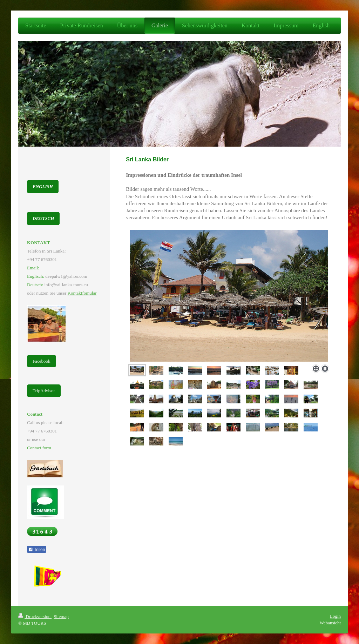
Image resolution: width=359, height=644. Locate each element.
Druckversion (35, 616)
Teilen (37, 550)
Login (335, 616)
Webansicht (330, 623)
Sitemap (61, 616)
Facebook (42, 361)
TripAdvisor (44, 391)
